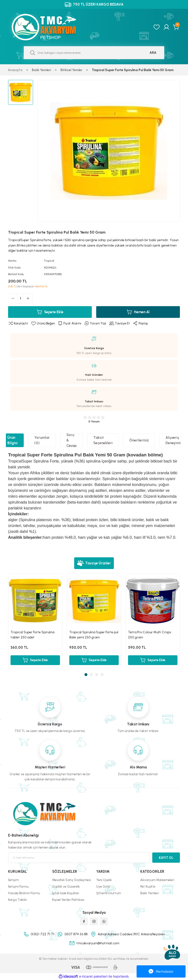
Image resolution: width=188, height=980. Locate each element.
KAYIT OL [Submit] (166, 858)
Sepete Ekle (50, 312)
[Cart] (176, 27)
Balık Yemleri (150, 893)
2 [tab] (91, 675)
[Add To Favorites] (43, 323)
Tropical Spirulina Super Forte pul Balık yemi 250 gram (94, 635)
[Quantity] (20, 298)
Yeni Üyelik (104, 880)
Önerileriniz (139, 440)
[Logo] (49, 27)
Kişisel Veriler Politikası (68, 900)
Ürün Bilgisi (12, 440)
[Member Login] (166, 27)
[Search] (94, 53)
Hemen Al (138, 312)
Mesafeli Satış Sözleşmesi (71, 880)
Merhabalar (161, 971)
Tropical (49, 261)
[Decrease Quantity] (13, 298)
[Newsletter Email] (79, 858)
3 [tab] (97, 675)
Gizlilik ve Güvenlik (66, 886)
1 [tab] (86, 675)
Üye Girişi (103, 886)
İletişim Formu (18, 886)
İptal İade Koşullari (66, 893)
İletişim (13, 880)
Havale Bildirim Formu (24, 893)
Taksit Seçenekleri (103, 440)
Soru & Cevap (71, 440)
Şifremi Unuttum (109, 893)
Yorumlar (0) (42, 440)
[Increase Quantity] (28, 298)
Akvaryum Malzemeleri (157, 880)
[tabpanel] (35, 621)
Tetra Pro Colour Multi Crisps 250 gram (150, 635)
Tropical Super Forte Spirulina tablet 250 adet (32, 635)
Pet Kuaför (148, 886)
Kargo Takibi (17, 900)
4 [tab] (102, 675)
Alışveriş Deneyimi (173, 440)
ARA (153, 53)
